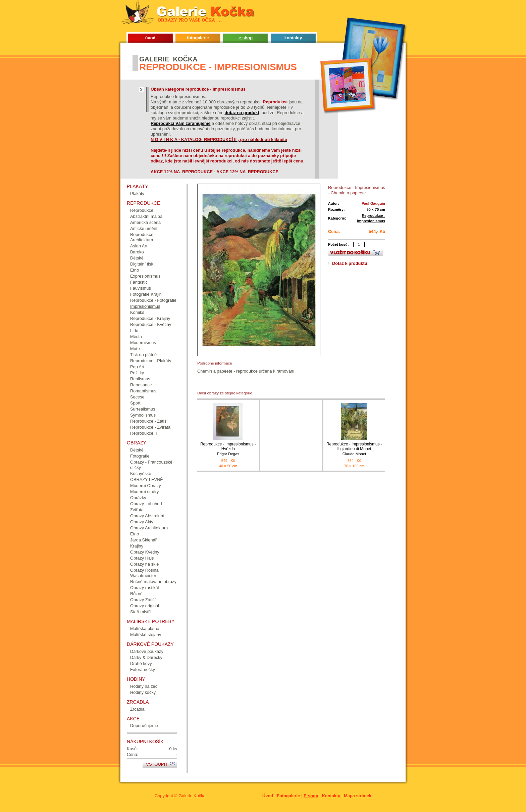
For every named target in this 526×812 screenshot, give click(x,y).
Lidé (134, 330)
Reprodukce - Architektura (143, 237)
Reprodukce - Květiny (151, 324)
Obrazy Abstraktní (147, 516)
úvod (150, 38)
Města (136, 337)
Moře (135, 349)
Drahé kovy (141, 663)
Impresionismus (145, 306)
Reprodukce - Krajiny (150, 318)
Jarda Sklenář (143, 540)
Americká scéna (145, 222)
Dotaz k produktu (350, 263)
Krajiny (137, 546)
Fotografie (140, 456)
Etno (135, 270)
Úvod (268, 796)
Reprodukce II (144, 433)
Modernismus (143, 343)
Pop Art (137, 367)
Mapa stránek (358, 796)
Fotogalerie (288, 796)
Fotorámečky (143, 670)
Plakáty (137, 194)
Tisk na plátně (143, 355)
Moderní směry (144, 492)
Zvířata (137, 510)
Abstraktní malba (146, 216)
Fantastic (139, 282)
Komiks (137, 312)
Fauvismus (141, 288)
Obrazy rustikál (144, 588)
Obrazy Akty (142, 522)
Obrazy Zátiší (143, 600)
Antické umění (144, 228)
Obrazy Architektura (149, 528)
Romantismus (143, 391)
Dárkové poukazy (147, 651)
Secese (137, 397)
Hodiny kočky (143, 692)
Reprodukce (142, 210)
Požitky (137, 373)
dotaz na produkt (242, 113)
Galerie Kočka (192, 796)
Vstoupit (157, 764)
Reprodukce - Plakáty (151, 361)
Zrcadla (137, 709)
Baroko (137, 252)
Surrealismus (143, 409)
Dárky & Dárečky (146, 657)
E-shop (311, 796)
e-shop (246, 38)
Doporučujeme (144, 726)
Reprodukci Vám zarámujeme (181, 123)
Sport (135, 403)
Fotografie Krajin (146, 294)
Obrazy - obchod (146, 504)
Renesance (141, 385)
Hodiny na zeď (144, 686)
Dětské (137, 258)
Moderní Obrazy (146, 486)
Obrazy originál (145, 606)
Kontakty (331, 796)
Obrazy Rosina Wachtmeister (144, 573)
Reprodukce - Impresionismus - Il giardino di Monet (354, 449)
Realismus (140, 379)
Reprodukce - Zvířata (150, 427)
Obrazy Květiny (145, 552)
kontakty (293, 38)
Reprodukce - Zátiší (149, 421)
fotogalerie (198, 38)
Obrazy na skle (144, 564)
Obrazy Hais (142, 558)
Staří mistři (140, 612)
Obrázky (138, 498)
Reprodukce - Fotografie (153, 300)
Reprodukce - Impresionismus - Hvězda (228, 449)
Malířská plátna (145, 629)
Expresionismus (145, 276)
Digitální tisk (142, 264)
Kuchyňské (141, 473)
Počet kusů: (338, 244)
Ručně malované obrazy (153, 582)
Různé (136, 594)
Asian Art (139, 246)
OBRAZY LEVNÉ (147, 480)
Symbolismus (143, 415)
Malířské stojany (146, 635)
